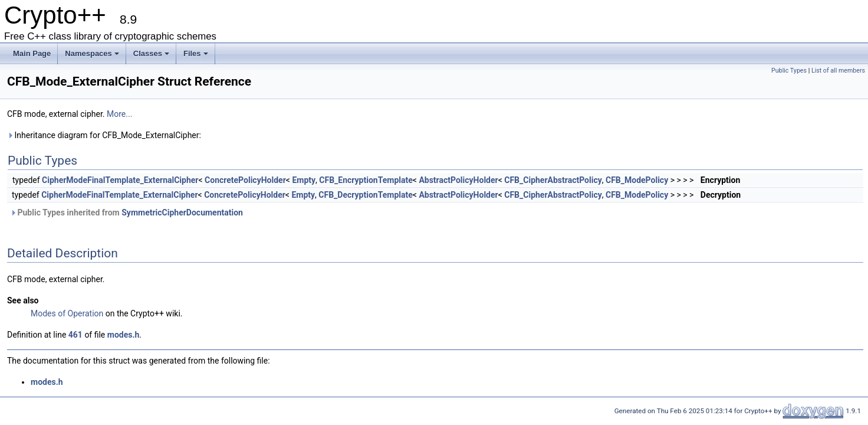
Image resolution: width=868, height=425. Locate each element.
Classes (151, 53)
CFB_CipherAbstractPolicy (553, 180)
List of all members (838, 71)
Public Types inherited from (126, 212)
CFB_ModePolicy (637, 180)
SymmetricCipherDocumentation (182, 212)
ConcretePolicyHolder (245, 180)
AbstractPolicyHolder (458, 180)
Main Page (32, 53)
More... (119, 114)
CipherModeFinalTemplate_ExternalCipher (120, 180)
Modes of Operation (67, 313)
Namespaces (92, 53)
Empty (304, 180)
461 (75, 335)
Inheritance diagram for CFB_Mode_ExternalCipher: (104, 135)
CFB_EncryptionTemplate (366, 180)
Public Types (789, 71)
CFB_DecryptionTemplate (365, 195)
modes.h (124, 335)
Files (196, 53)
